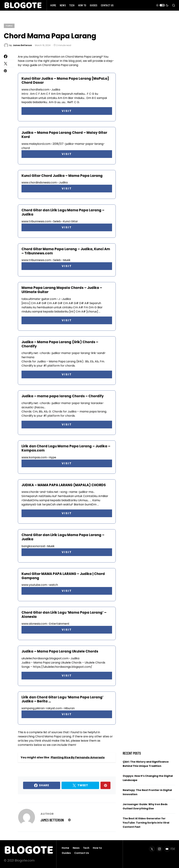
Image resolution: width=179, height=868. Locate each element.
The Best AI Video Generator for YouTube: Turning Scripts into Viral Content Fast (146, 823)
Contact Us (82, 853)
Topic (9, 26)
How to (97, 848)
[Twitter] (152, 849)
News (76, 848)
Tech (86, 848)
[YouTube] (170, 849)
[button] (162, 5)
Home (65, 848)
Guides (66, 853)
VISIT (67, 111)
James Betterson (52, 820)
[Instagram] (159, 849)
